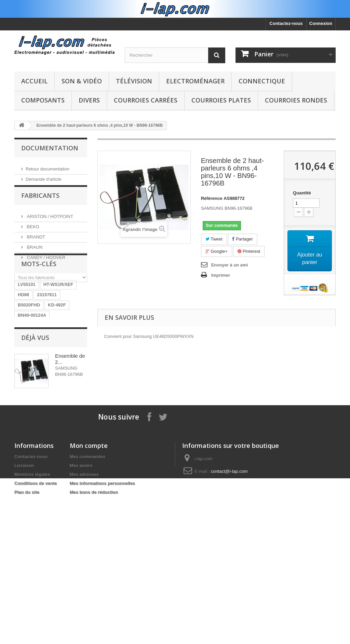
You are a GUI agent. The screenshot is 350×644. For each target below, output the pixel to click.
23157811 (47, 338)
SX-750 (25, 430)
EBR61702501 (32, 399)
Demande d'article (43, 176)
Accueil (34, 81)
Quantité (302, 193)
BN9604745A (31, 379)
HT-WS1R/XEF (58, 327)
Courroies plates (221, 100)
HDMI (23, 338)
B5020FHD (29, 348)
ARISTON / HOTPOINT (49, 221)
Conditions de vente (36, 623)
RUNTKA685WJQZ (37, 368)
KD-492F (57, 348)
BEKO (32, 231)
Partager (243, 239)
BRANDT (35, 241)
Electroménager (195, 81)
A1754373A (66, 399)
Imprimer (221, 275)
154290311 (65, 420)
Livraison (24, 605)
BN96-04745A (32, 389)
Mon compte (89, 585)
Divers (89, 100)
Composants (43, 100)
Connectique (262, 81)
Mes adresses (84, 614)
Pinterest (249, 251)
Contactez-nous (286, 23)
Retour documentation (48, 166)
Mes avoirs (81, 605)
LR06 (58, 379)
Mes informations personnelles (102, 623)
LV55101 (27, 327)
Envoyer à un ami (230, 265)
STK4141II (65, 409)
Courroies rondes (296, 100)
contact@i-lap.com (229, 611)
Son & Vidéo (82, 81)
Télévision (134, 81)
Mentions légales (32, 614)
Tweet (214, 239)
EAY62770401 (32, 440)
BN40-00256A (32, 420)
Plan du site (27, 632)
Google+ (217, 251)
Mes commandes (88, 596)
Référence (212, 198)
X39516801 (52, 430)
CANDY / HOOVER (45, 262)
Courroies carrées (146, 100)
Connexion (321, 23)
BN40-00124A (32, 358)
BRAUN (34, 251)
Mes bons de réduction (94, 632)
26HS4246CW (32, 409)
